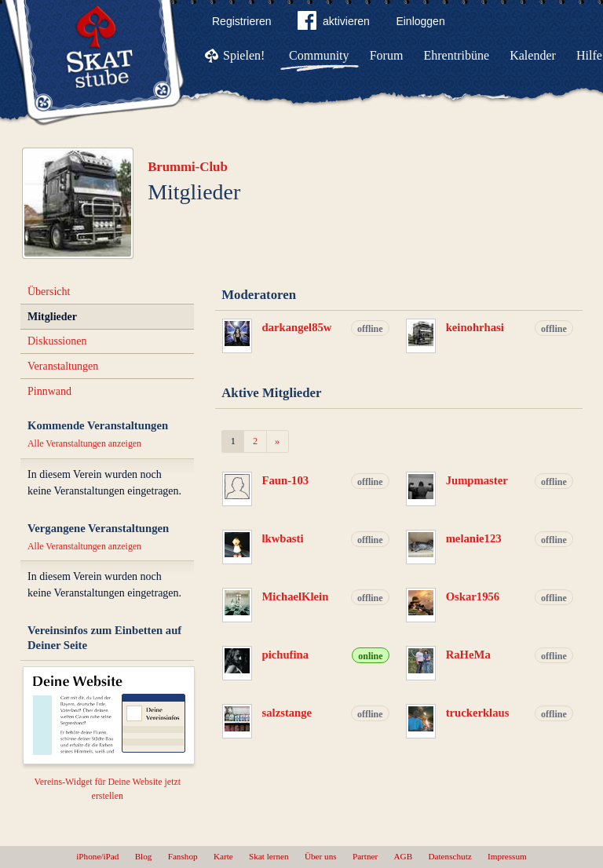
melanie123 (474, 538)
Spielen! (244, 55)
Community (319, 55)
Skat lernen (269, 856)
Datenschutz (450, 856)
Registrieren (241, 21)
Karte (223, 856)
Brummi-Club (188, 167)
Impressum (507, 856)
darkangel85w (297, 327)
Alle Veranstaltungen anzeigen (84, 443)
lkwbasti (283, 538)
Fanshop (183, 856)
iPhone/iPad (97, 856)
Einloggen (420, 21)
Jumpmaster (477, 480)
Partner (365, 856)
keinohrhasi (475, 327)
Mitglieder (52, 317)
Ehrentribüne (457, 55)
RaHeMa (468, 655)
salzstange (287, 713)
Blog (144, 856)
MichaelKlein (296, 596)
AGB (404, 856)
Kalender (533, 55)
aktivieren (334, 24)
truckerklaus (478, 713)
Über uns (321, 856)
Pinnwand (49, 391)
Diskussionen (57, 341)
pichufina (286, 655)
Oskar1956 (473, 596)
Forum (387, 55)
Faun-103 (286, 480)
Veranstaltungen (63, 366)
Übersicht (49, 292)
